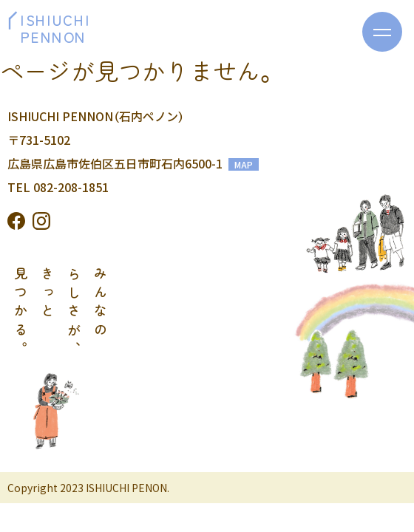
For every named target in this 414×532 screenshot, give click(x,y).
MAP (244, 164)
